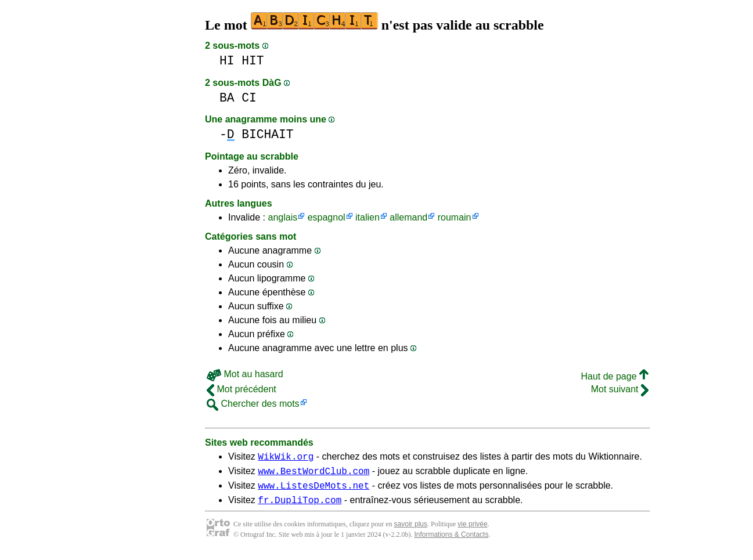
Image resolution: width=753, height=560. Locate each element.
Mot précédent (242, 389)
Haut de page (615, 376)
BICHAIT (267, 134)
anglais (282, 217)
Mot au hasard (245, 374)
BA (227, 98)
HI (227, 61)
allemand (408, 217)
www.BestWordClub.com (314, 474)
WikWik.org (286, 458)
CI (249, 98)
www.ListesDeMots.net (314, 490)
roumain (455, 217)
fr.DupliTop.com (300, 507)
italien (368, 217)
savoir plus (411, 531)
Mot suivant (620, 389)
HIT (253, 61)
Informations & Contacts (451, 541)
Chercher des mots (253, 404)
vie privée (472, 531)
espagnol (327, 217)
